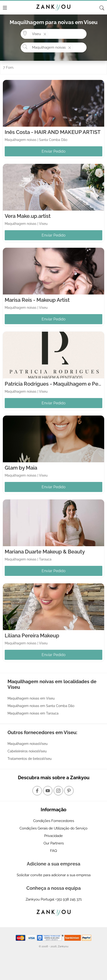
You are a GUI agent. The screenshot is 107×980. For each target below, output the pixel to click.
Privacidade (53, 836)
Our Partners (54, 843)
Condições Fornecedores (54, 821)
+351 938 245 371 (68, 899)
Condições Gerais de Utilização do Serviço (53, 828)
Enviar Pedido (54, 151)
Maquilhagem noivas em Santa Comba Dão (41, 706)
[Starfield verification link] (51, 937)
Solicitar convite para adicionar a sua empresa (54, 875)
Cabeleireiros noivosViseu (27, 751)
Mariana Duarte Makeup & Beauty (45, 552)
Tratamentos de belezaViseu (30, 759)
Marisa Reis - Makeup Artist (37, 300)
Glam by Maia (21, 468)
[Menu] (5, 8)
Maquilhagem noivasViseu (28, 744)
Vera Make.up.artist (28, 216)
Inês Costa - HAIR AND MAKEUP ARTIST (53, 132)
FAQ (53, 851)
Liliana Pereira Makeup (32, 635)
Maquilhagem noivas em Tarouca (33, 713)
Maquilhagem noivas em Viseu (31, 698)
